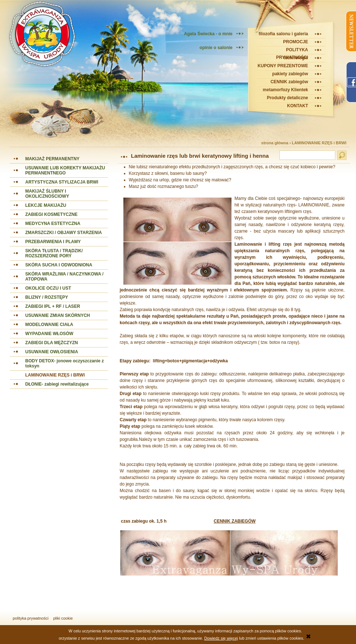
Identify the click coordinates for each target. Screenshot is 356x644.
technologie (296, 58)
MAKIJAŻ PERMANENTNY (52, 159)
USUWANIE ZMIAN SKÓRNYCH (58, 315)
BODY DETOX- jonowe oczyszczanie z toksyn (65, 363)
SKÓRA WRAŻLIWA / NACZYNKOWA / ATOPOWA (64, 277)
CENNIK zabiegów (289, 82)
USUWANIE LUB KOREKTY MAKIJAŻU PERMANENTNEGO (65, 170)
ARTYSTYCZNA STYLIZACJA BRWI (62, 182)
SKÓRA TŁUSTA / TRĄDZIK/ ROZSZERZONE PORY (54, 253)
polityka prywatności (31, 618)
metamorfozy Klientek (285, 90)
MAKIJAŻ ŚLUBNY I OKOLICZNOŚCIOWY (47, 194)
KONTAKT (298, 106)
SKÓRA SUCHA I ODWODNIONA (59, 265)
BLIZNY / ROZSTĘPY (47, 297)
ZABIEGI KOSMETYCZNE (52, 214)
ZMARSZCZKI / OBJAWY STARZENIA (64, 233)
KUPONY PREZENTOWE (283, 66)
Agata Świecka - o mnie (208, 34)
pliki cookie (63, 618)
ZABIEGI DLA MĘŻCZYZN (52, 343)
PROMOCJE (296, 42)
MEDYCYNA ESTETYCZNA (53, 224)
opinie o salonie (216, 48)
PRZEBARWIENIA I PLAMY (53, 242)
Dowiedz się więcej (221, 638)
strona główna (275, 143)
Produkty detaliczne (288, 98)
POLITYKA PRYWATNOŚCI (292, 51)
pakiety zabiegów (290, 74)
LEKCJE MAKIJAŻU (46, 205)
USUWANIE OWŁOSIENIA (52, 352)
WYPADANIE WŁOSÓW (49, 334)
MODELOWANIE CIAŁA (49, 325)
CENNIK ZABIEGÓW (234, 521)
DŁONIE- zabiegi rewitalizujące (57, 384)
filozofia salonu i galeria (283, 34)
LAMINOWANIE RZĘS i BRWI (319, 143)
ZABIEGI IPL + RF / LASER (53, 306)
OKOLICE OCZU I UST (48, 288)
